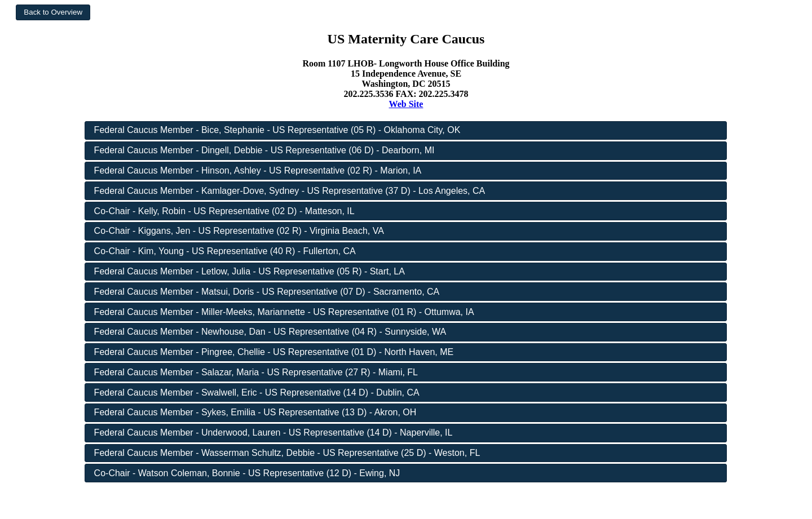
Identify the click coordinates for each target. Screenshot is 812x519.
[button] (53, 12)
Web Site (406, 104)
